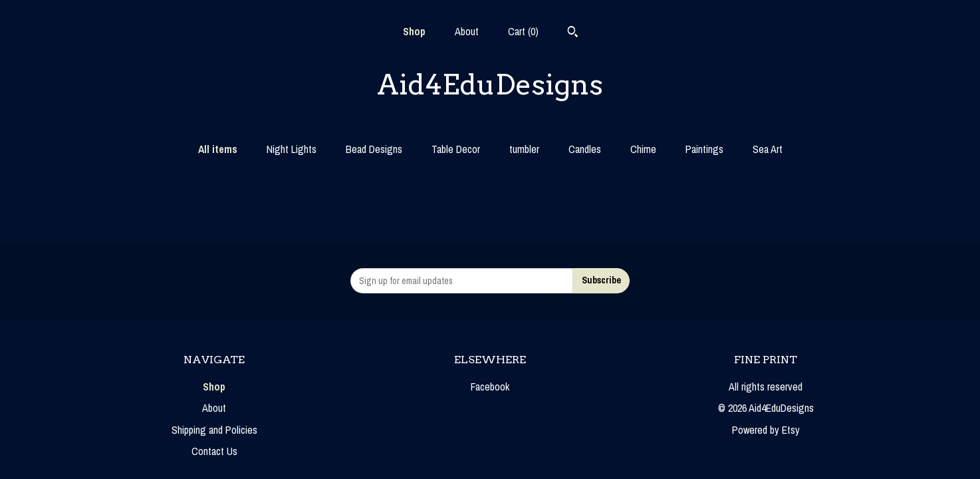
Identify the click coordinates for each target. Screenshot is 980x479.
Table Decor (456, 149)
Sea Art (768, 149)
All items (218, 149)
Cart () (523, 31)
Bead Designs (374, 149)
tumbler (524, 149)
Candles (585, 149)
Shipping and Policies (214, 430)
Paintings (704, 149)
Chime (643, 149)
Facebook (490, 387)
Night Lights (292, 149)
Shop (414, 31)
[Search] (573, 33)
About (467, 31)
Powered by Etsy (766, 430)
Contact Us (214, 451)
